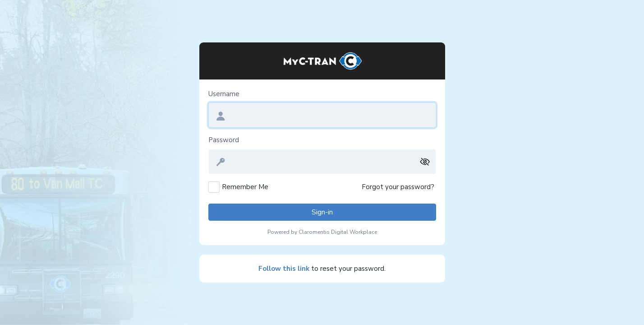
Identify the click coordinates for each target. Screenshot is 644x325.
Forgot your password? (398, 187)
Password (224, 140)
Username (224, 94)
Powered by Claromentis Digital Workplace (322, 232)
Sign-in (322, 212)
